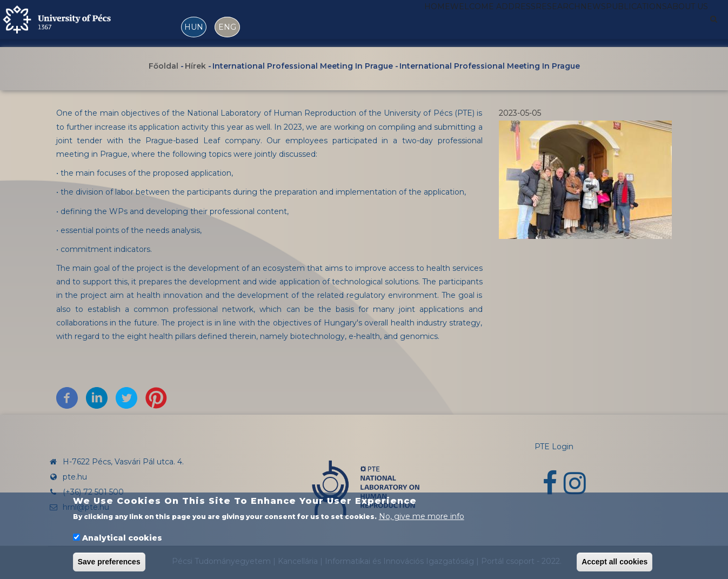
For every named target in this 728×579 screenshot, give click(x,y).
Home (354, 23)
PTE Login (554, 447)
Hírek (195, 66)
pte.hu (75, 477)
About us (679, 23)
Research (505, 23)
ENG (227, 27)
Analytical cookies (122, 538)
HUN (194, 27)
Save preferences (109, 562)
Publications (611, 23)
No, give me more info (422, 516)
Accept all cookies (615, 562)
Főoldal (163, 66)
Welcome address (424, 23)
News (553, 23)
